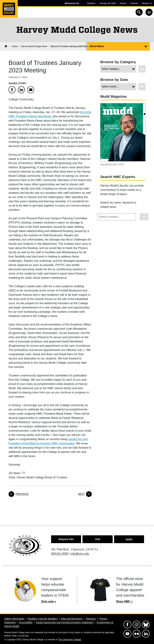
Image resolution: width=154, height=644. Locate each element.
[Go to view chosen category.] (142, 69)
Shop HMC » (124, 601)
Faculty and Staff (108, 3)
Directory (91, 619)
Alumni (123, 3)
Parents (134, 3)
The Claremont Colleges (70, 640)
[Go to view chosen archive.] (142, 87)
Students (91, 3)
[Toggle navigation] (149, 12)
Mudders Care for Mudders (43, 619)
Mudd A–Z (147, 3)
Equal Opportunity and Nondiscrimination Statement (65, 622)
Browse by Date (114, 80)
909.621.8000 (60, 554)
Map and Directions (72, 619)
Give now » (49, 601)
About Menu (97, 46)
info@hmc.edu (80, 554)
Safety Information (14, 619)
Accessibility (26, 622)
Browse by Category (118, 62)
